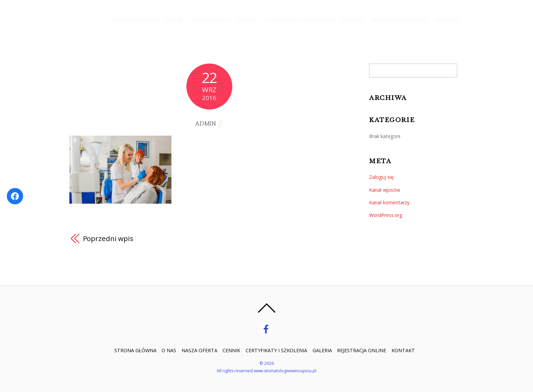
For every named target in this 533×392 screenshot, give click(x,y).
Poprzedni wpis (108, 238)
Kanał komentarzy (389, 202)
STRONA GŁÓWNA (134, 20)
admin (206, 124)
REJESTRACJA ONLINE (399, 20)
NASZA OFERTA (209, 20)
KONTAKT (447, 20)
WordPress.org (386, 215)
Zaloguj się (381, 177)
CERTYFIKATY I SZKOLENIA (299, 20)
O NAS (173, 20)
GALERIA (352, 20)
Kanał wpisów (385, 190)
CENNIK (247, 20)
